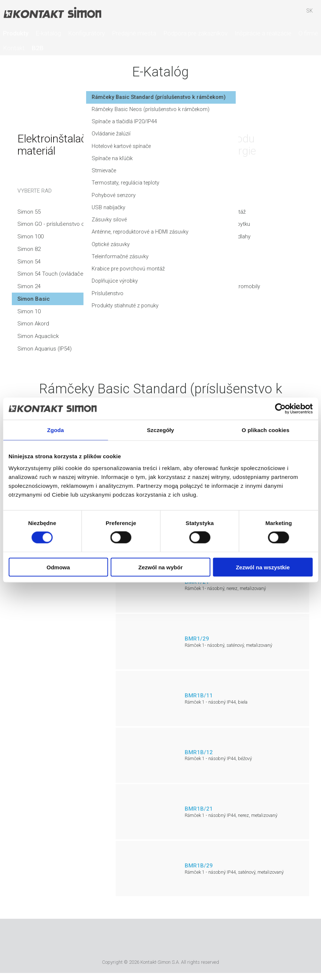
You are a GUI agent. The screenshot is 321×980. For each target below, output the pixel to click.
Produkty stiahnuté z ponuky (207, 319)
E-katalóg (48, 33)
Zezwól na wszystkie (263, 567)
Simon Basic (34, 299)
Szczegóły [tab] (160, 430)
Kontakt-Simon (52, 13)
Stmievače (185, 182)
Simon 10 (29, 311)
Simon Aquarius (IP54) (45, 349)
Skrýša (288, 14)
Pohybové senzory (195, 207)
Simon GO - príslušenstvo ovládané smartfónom (77, 224)
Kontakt (14, 48)
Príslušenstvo (188, 306)
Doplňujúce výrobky (196, 294)
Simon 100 (30, 237)
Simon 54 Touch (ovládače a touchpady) (68, 274)
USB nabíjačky (189, 219)
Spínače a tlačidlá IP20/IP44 (206, 132)
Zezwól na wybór (161, 567)
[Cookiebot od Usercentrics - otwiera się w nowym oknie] (280, 409)
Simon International (159, 940)
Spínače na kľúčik (193, 169)
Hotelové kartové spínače (204, 157)
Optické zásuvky (192, 256)
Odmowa (58, 567)
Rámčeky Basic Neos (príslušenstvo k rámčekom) (233, 120)
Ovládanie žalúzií (192, 145)
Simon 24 (29, 286)
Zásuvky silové (190, 232)
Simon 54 (29, 262)
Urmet (119, 940)
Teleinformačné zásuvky (202, 269)
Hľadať (267, 14)
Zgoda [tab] (55, 430)
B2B (38, 48)
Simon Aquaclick (38, 336)
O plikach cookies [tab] (265, 430)
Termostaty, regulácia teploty (208, 194)
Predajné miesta (134, 33)
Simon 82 (29, 249)
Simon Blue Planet (211, 940)
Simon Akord (33, 324)
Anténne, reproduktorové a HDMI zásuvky (223, 244)
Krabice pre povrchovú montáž (210, 282)
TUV (189, 940)
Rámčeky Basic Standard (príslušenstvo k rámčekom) (226, 104)
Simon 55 (29, 212)
